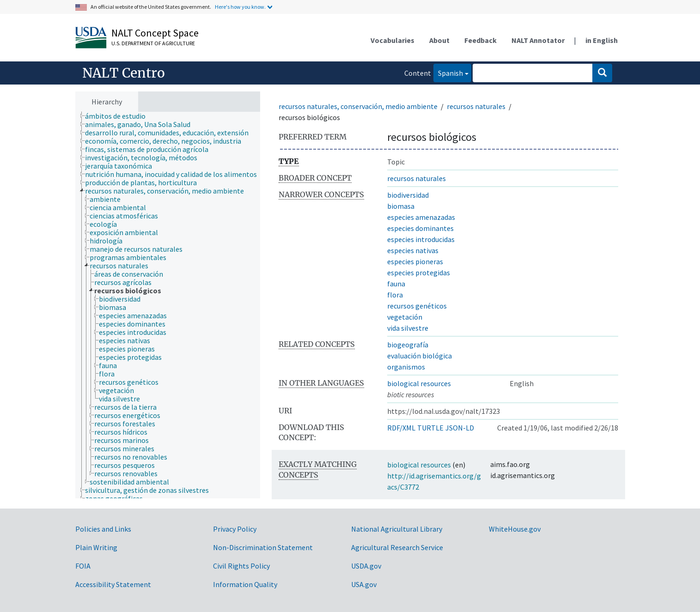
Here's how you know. (240, 7)
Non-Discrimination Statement (263, 547)
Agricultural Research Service (397, 547)
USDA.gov (366, 566)
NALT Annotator (538, 40)
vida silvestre (408, 328)
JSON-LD (460, 428)
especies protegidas (419, 273)
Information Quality (245, 584)
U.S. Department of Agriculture (153, 43)
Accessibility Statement (113, 584)
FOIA (83, 566)
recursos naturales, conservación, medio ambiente (358, 106)
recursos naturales (476, 106)
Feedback (481, 40)
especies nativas (413, 250)
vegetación (405, 317)
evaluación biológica (420, 356)
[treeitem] (119, 116)
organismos (406, 367)
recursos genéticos (417, 306)
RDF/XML (401, 428)
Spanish (448, 72)
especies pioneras (415, 261)
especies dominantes (420, 228)
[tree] (168, 305)
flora (395, 295)
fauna (396, 284)
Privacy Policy (235, 529)
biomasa (401, 206)
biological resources (419, 383)
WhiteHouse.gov (515, 529)
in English (602, 40)
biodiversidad (408, 195)
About (439, 40)
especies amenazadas (421, 217)
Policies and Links (103, 529)
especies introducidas (421, 239)
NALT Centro (124, 73)
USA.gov (364, 584)
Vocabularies (393, 40)
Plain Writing (96, 547)
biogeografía (408, 345)
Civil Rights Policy (241, 566)
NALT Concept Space (155, 33)
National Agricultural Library (397, 529)
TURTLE (430, 428)
